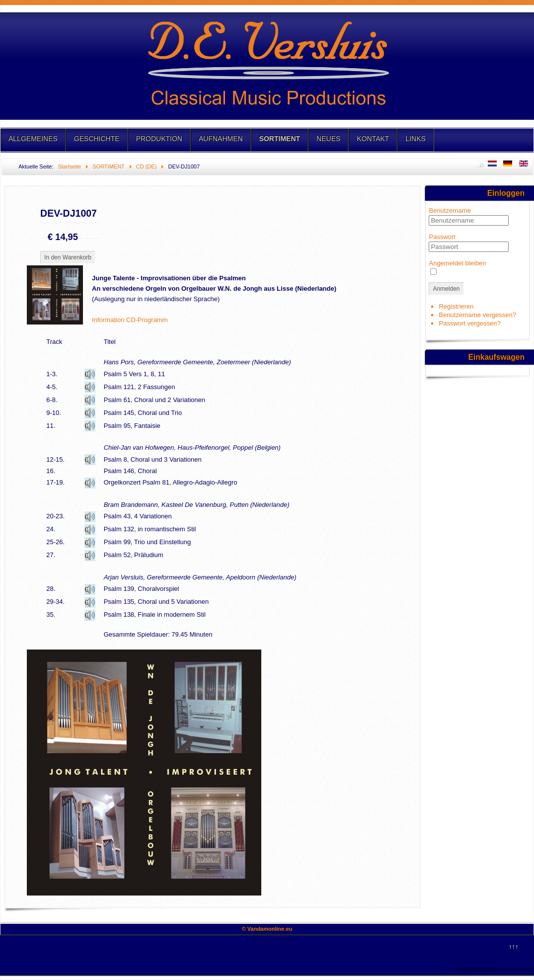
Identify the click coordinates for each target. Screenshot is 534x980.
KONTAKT (373, 139)
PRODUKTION (159, 139)
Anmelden (446, 289)
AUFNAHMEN (221, 139)
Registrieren (456, 306)
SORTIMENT (280, 139)
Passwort (442, 237)
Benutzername (450, 210)
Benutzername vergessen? (477, 315)
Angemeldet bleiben (457, 263)
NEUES (328, 139)
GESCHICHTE (97, 139)
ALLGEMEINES (33, 139)
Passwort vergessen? (469, 323)
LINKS (415, 139)
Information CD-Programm (130, 320)
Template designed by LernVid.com (492, 969)
